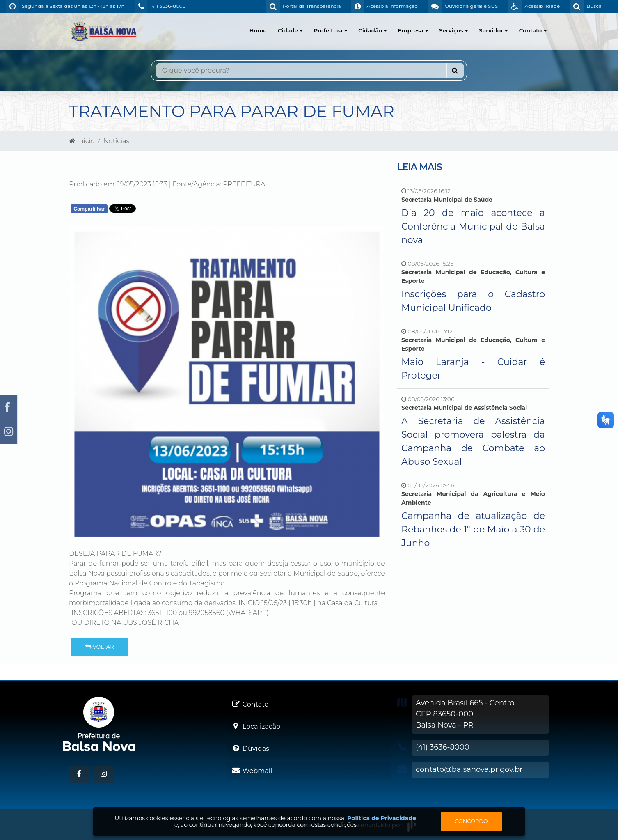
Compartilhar (89, 209)
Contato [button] (533, 30)
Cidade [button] (290, 30)
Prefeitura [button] (331, 30)
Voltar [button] (100, 647)
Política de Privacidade (382, 818)
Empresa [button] (413, 30)
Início (82, 141)
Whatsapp (166, 211)
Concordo (471, 821)
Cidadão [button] (372, 30)
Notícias (116, 141)
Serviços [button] (453, 30)
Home (258, 30)
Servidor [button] (493, 30)
